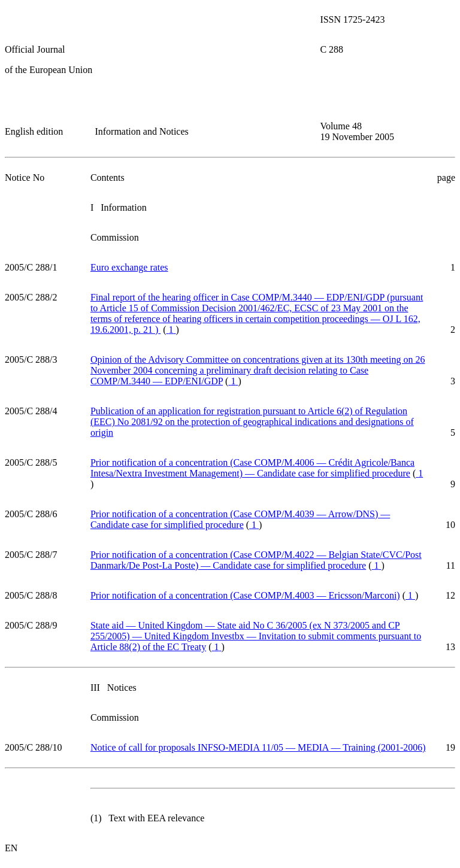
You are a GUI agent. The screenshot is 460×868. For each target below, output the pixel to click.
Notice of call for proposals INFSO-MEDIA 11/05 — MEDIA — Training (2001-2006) (258, 747)
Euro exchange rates (129, 267)
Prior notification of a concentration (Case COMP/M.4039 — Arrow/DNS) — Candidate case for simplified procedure (240, 519)
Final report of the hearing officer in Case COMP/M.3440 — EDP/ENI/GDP (257, 313)
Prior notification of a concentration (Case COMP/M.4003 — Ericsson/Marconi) (245, 595)
